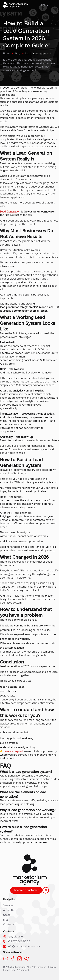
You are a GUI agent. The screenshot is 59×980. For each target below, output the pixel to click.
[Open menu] (54, 5)
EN (45, 5)
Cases (7, 915)
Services (8, 905)
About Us (9, 910)
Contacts (9, 924)
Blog (6, 920)
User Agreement (20, 970)
